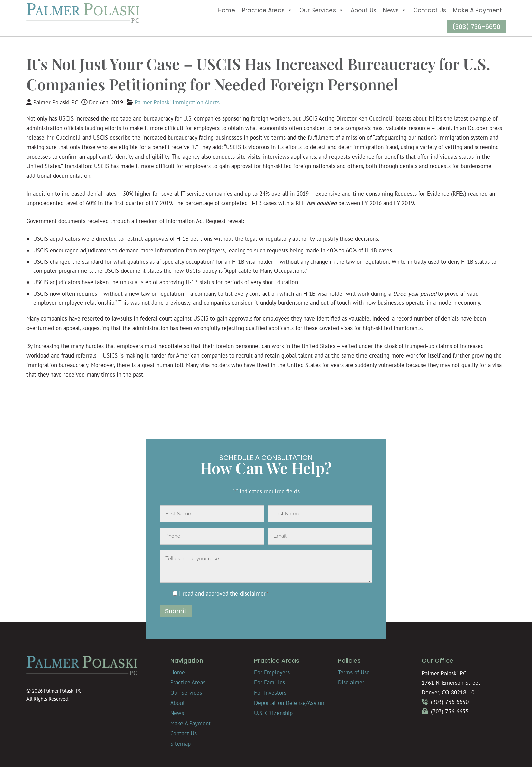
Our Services (321, 10)
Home (226, 10)
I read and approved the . (224, 593)
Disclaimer (351, 682)
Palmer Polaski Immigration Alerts (177, 102)
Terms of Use (354, 672)
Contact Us (430, 10)
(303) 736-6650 (476, 27)
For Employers (272, 672)
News (395, 10)
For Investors (270, 693)
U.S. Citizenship (273, 713)
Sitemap (180, 744)
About (178, 703)
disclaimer (253, 593)
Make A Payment (478, 10)
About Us (363, 10)
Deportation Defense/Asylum (290, 703)
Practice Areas (267, 10)
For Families (270, 682)
